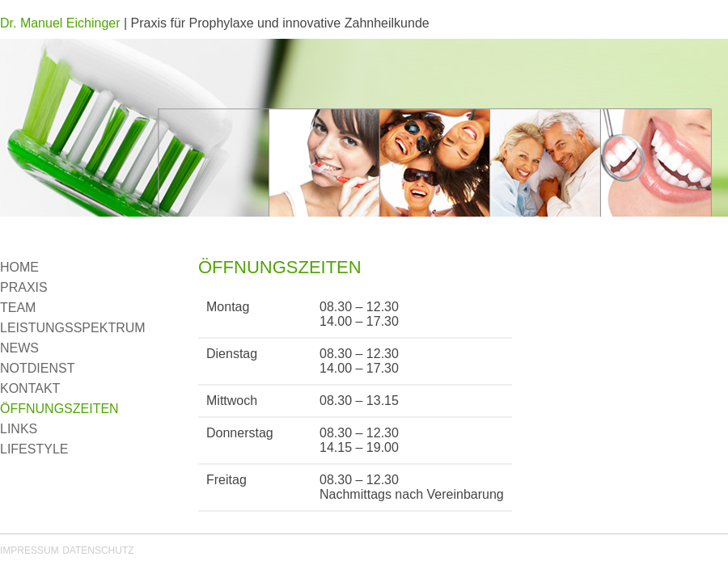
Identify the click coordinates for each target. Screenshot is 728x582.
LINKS (19, 429)
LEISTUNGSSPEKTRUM (73, 328)
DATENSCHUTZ (98, 550)
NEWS (19, 348)
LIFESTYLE (34, 449)
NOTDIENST (37, 368)
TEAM (18, 308)
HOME (19, 267)
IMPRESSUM (30, 550)
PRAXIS (24, 287)
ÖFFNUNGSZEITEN (59, 409)
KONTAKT (30, 388)
